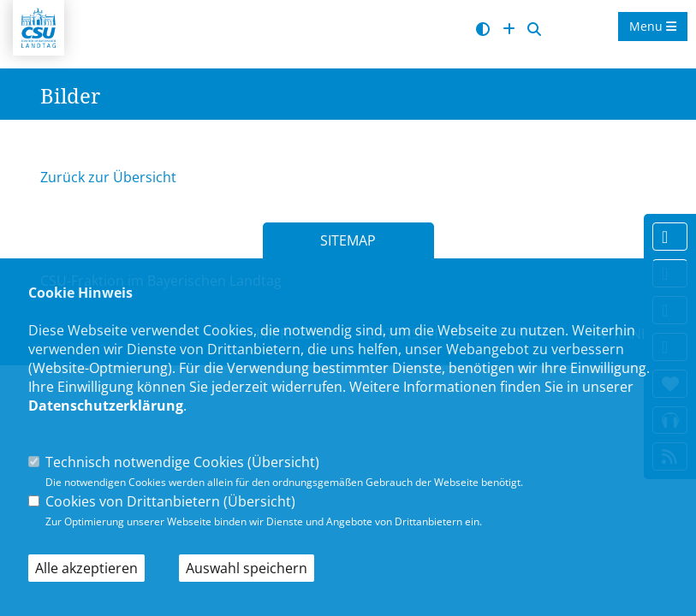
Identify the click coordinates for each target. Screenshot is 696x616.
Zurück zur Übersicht (108, 177)
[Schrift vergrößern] (509, 30)
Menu (653, 26)
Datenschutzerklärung (106, 406)
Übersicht (283, 462)
